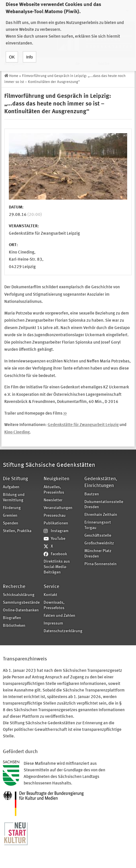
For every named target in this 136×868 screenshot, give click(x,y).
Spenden (11, 523)
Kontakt (50, 595)
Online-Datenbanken (21, 610)
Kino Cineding (17, 432)
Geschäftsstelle (98, 536)
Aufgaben (11, 487)
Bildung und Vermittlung (14, 498)
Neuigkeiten (56, 479)
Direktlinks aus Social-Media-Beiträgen (57, 567)
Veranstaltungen (58, 508)
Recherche (14, 587)
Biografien (12, 618)
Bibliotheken (14, 626)
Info (30, 51)
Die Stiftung (15, 479)
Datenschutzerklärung (62, 631)
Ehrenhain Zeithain (101, 515)
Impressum (53, 623)
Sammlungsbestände (21, 603)
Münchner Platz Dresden (98, 554)
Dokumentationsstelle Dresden (103, 505)
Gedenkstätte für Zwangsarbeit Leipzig (83, 425)
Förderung (12, 508)
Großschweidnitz (99, 543)
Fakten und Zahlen (59, 616)
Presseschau (55, 516)
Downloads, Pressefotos (54, 605)
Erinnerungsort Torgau (98, 525)
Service (51, 587)
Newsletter (53, 500)
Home (14, 76)
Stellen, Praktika (17, 531)
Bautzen (92, 494)
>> (65, 414)
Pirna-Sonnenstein (101, 564)
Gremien (10, 516)
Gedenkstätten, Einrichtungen (101, 482)
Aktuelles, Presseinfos (54, 490)
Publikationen (56, 523)
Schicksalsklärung (19, 595)
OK (12, 51)
